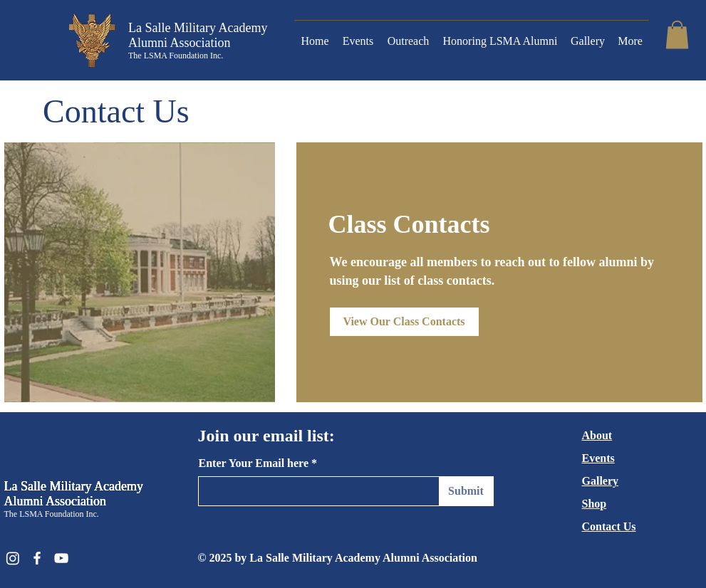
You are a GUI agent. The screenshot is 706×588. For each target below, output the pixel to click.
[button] (677, 35)
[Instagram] (13, 558)
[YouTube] (61, 558)
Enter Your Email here (254, 463)
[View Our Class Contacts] (404, 322)
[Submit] (466, 491)
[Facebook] (37, 558)
